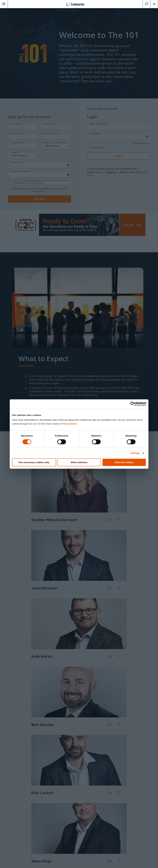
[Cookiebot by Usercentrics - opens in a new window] (133, 404)
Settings (135, 453)
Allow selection (79, 462)
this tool (33, 424)
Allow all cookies (124, 462)
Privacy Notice (69, 424)
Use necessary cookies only (34, 462)
